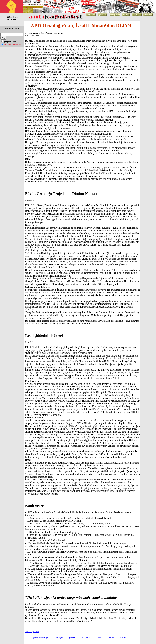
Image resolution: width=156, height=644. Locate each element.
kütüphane (86, 637)
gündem (73, 637)
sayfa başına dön (32, 632)
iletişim (123, 637)
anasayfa (59, 637)
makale (100, 637)
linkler (111, 637)
